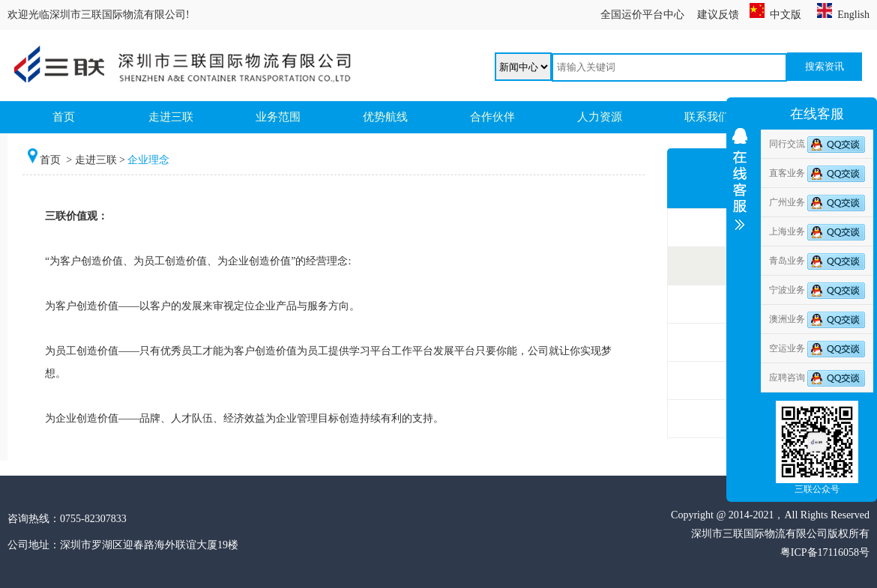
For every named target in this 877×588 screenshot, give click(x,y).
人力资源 (600, 117)
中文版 (775, 15)
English (843, 15)
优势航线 (385, 117)
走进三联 (171, 117)
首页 (64, 117)
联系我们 (707, 117)
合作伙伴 (492, 117)
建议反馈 (718, 15)
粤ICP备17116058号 (825, 552)
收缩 (740, 222)
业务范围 (278, 117)
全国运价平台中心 (642, 15)
